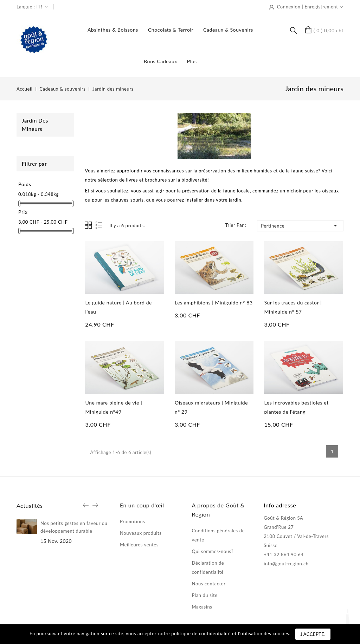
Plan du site (205, 595)
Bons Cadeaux (160, 61)
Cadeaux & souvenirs (228, 30)
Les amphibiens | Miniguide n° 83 (214, 303)
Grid (88, 225)
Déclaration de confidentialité (208, 567)
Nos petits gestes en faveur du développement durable (74, 527)
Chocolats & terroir (171, 30)
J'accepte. (313, 634)
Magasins (202, 607)
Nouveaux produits (141, 533)
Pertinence (300, 225)
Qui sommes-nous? (213, 551)
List (100, 225)
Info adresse (280, 505)
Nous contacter (209, 584)
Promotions (133, 521)
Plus (192, 61)
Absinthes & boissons (113, 30)
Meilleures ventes (139, 545)
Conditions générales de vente (218, 535)
